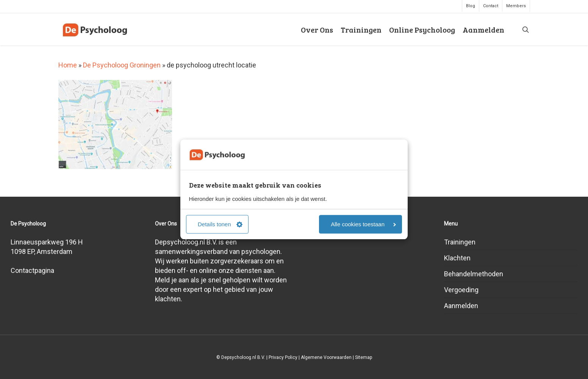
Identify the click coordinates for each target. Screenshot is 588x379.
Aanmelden (461, 306)
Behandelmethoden (474, 274)
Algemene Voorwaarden (326, 357)
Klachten (457, 258)
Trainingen (460, 242)
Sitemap (364, 357)
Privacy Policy (283, 357)
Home (68, 65)
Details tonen (220, 225)
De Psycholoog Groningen (122, 65)
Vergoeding (461, 290)
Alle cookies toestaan (363, 225)
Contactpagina (32, 270)
